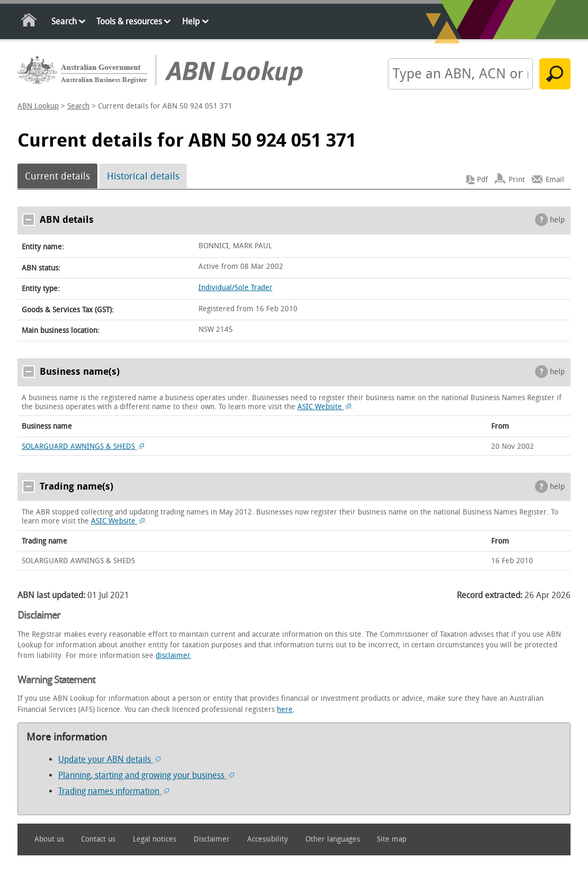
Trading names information (114, 791)
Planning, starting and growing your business (146, 775)
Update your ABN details (109, 759)
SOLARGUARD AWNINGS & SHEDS (83, 446)
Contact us (98, 839)
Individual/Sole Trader (236, 288)
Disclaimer (212, 839)
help (557, 220)
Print (517, 180)
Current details (57, 176)
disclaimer (173, 656)
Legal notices (155, 839)
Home (29, 22)
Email (555, 180)
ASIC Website (324, 407)
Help (191, 21)
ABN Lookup (38, 106)
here (285, 710)
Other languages (333, 839)
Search (64, 21)
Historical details (143, 176)
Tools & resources (129, 21)
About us (49, 839)
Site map (392, 839)
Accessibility (268, 839)
